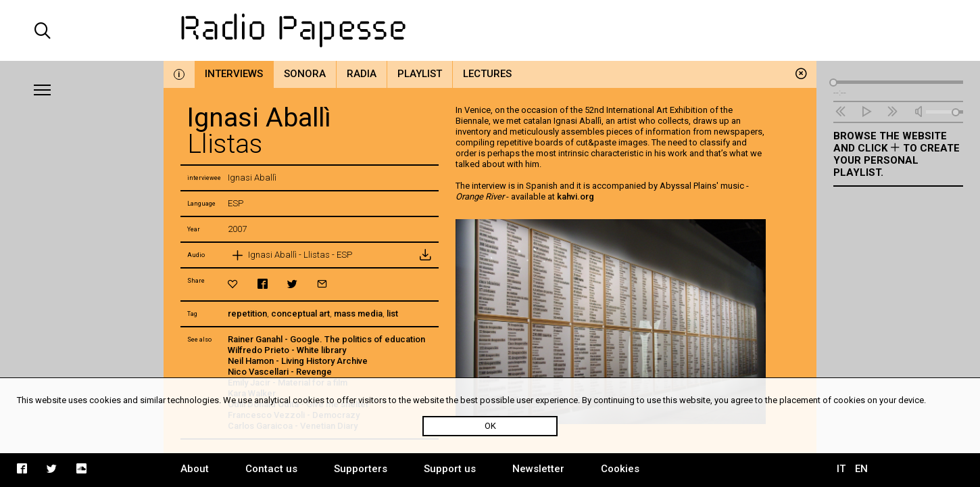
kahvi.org (575, 196)
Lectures (487, 74)
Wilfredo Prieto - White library (287, 350)
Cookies (620, 469)
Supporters (361, 469)
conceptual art (300, 314)
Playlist (420, 74)
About (195, 469)
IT (841, 469)
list (392, 314)
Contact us (271, 469)
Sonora (305, 74)
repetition (247, 314)
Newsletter (538, 469)
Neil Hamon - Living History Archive (298, 361)
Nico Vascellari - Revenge (280, 372)
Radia (362, 74)
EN (861, 469)
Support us (450, 469)
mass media (358, 314)
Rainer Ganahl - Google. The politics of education (326, 339)
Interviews (234, 74)
